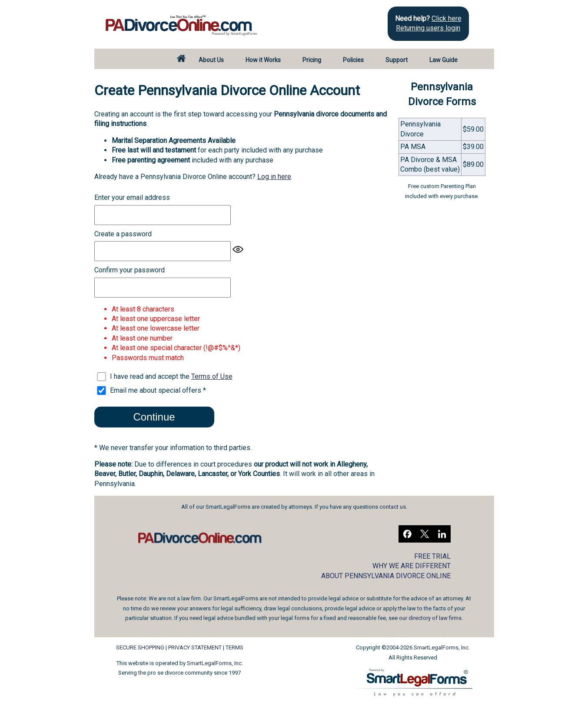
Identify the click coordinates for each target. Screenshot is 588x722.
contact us (393, 507)
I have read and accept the (171, 376)
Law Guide (443, 60)
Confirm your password (130, 270)
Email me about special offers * (158, 390)
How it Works (263, 60)
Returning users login (428, 28)
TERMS (234, 647)
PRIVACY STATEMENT (195, 647)
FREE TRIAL (432, 556)
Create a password (123, 234)
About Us (211, 60)
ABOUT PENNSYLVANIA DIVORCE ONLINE (386, 576)
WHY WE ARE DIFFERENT (412, 566)
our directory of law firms (430, 618)
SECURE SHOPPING (140, 647)
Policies (353, 60)
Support (397, 60)
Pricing (312, 60)
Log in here (274, 177)
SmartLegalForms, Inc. (215, 663)
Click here (447, 18)
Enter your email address (132, 197)
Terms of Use (212, 376)
